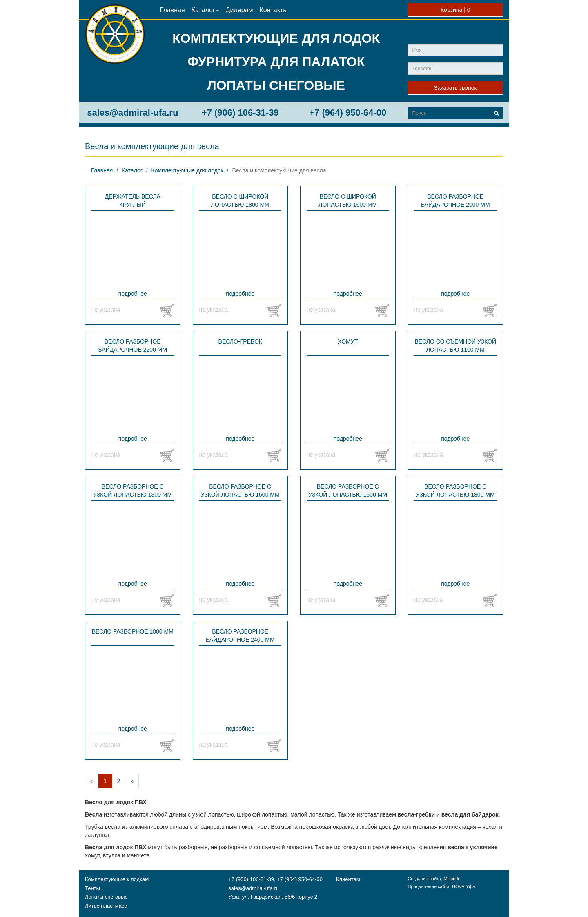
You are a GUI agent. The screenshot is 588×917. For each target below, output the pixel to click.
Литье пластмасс (106, 906)
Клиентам (348, 879)
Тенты (92, 888)
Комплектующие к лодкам (117, 879)
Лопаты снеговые (106, 897)
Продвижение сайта (428, 886)
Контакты (274, 10)
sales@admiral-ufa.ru (133, 113)
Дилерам (239, 10)
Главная (173, 10)
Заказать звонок (455, 88)
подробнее (133, 294)
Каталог (205, 10)
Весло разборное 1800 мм (133, 631)
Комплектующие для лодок (187, 170)
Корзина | (455, 10)
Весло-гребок (240, 341)
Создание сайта (424, 879)
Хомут (348, 341)
